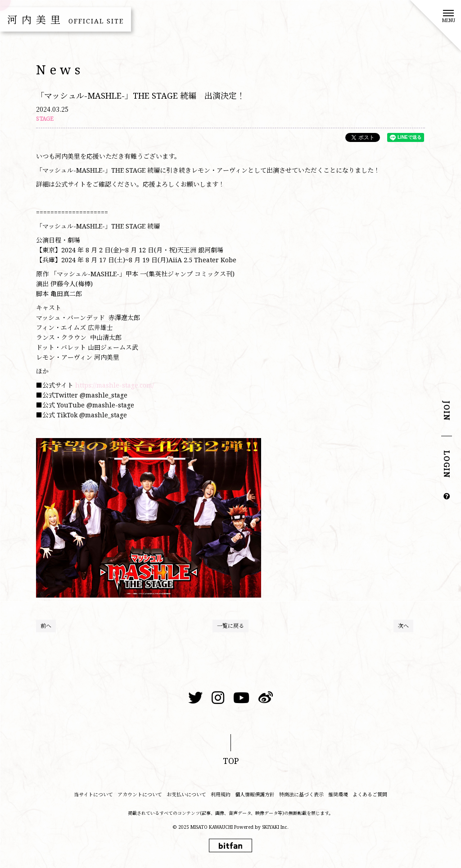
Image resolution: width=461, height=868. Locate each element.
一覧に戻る (230, 626)
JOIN (447, 411)
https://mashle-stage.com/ (115, 385)
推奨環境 (338, 794)
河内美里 (66, 19)
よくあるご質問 (370, 794)
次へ (403, 626)
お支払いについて (186, 794)
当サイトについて (93, 794)
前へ (46, 626)
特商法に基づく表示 (301, 794)
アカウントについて (140, 794)
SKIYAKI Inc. (275, 827)
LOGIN (447, 465)
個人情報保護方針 (255, 794)
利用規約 (221, 794)
